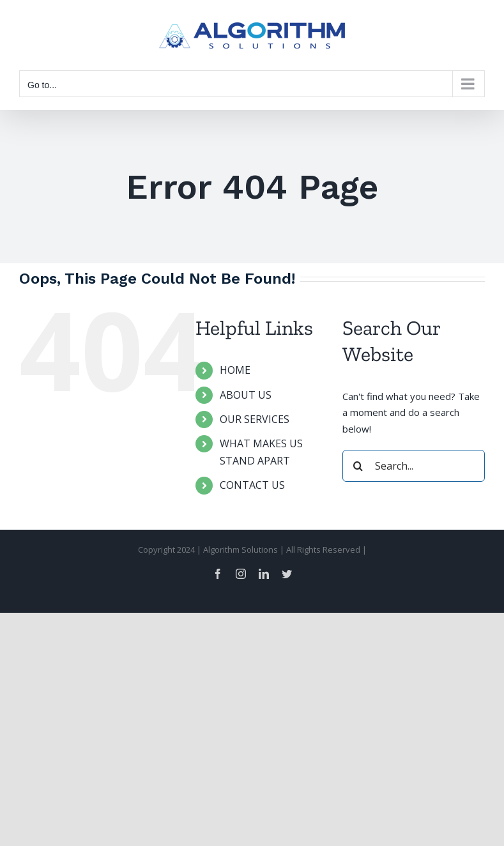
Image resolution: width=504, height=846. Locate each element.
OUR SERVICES (255, 419)
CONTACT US (252, 485)
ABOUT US (246, 395)
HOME (235, 370)
